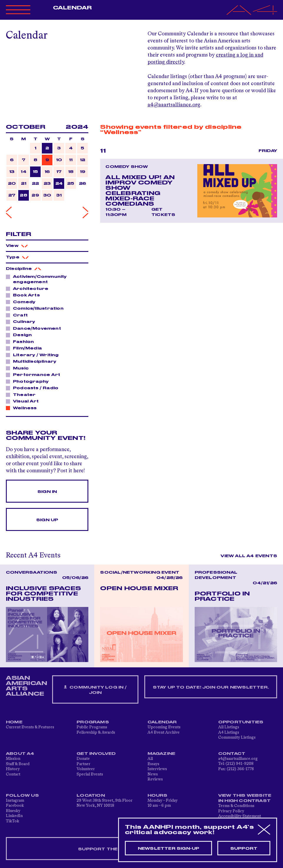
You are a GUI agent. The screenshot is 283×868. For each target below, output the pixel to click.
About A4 (20, 754)
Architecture (29, 288)
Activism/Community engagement (36, 279)
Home (14, 722)
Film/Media (26, 348)
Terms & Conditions (236, 806)
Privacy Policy (231, 811)
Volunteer (86, 769)
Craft (19, 315)
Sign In (47, 492)
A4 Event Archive (164, 732)
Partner (83, 764)
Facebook (15, 806)
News (153, 774)
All (150, 759)
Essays (153, 764)
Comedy (23, 302)
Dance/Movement (35, 328)
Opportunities (241, 722)
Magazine (162, 754)
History (13, 769)
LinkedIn (14, 816)
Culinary (23, 321)
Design (21, 335)
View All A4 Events (249, 556)
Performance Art (35, 374)
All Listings (229, 727)
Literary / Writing (34, 355)
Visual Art (24, 401)
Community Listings (237, 737)
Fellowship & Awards (96, 732)
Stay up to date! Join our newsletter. (211, 687)
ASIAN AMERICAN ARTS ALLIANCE (27, 686)
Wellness (23, 408)
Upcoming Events (164, 727)
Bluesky (13, 811)
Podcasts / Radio (34, 388)
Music (19, 368)
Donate (83, 759)
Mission (13, 759)
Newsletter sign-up (169, 849)
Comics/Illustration (37, 308)
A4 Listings (229, 732)
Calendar (72, 8)
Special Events (90, 774)
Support (244, 849)
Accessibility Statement (240, 816)
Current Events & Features (30, 727)
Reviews (155, 779)
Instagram (15, 801)
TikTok (13, 821)
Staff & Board (18, 764)
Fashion (22, 341)
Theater (23, 395)
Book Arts (25, 295)
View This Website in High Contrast (245, 798)
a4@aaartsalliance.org (174, 105)
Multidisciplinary (33, 361)
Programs (93, 722)
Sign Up (47, 520)
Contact (13, 774)
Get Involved (96, 754)
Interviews (157, 769)
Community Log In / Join (95, 690)
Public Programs (92, 727)
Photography (29, 381)
